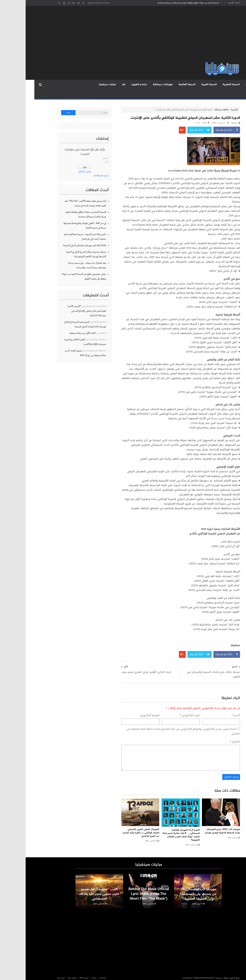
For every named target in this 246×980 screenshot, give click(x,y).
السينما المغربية (206, 85)
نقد (98, 85)
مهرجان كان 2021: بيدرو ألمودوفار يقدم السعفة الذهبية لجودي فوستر (197, 822)
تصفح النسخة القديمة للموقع (73, 3)
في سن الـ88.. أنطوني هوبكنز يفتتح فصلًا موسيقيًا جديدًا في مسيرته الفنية (59, 217)
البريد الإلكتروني (164, 706)
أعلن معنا (35, 969)
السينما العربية (183, 85)
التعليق (209, 733)
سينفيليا (209, 114)
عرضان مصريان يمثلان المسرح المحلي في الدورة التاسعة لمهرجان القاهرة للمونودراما (60, 245)
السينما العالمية (161, 85)
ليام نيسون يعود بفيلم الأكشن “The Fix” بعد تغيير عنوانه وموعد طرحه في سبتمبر (60, 194)
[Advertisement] (123, 36)
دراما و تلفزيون (114, 85)
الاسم (210, 706)
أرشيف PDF (58, 969)
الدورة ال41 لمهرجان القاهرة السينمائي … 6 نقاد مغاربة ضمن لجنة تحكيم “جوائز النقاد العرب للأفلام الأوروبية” (156, 826)
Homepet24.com (188, 976)
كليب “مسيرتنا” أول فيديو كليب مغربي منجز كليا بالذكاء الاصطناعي (74, 890)
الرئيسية (239, 85)
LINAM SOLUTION (176, 969)
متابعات (224, 85)
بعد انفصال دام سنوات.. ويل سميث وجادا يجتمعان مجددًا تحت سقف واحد (61, 256)
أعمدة (68, 969)
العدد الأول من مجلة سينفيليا (57, 324)
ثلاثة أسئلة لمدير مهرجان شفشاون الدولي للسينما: (59, 237)
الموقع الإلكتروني (124, 706)
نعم (79, 150)
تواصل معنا (46, 969)
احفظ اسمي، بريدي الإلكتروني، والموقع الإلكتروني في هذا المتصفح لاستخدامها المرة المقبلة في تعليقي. (158, 722)
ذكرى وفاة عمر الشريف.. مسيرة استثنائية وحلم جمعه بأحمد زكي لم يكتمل (59, 228)
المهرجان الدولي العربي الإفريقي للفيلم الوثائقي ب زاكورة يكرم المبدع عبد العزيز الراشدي (115, 824)
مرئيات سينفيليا (82, 85)
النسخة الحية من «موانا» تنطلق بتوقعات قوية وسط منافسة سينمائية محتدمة (163, 3)
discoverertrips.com (206, 976)
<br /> (160, 932)
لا (80, 154)
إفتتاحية (77, 969)
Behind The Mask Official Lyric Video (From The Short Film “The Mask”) (123, 890)
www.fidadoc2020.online (155, 162)
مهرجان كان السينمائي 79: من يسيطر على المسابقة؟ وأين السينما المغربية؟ (172, 890)
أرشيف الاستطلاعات (75, 167)
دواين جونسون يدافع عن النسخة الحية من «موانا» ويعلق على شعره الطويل (58, 268)
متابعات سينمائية (196, 101)
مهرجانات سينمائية (137, 85)
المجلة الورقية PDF (57, 85)
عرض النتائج (59, 163)
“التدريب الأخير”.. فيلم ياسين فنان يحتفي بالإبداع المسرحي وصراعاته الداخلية (60, 302)
